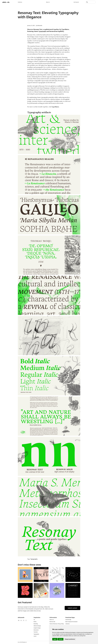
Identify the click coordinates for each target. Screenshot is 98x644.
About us (48, 2)
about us (52, 620)
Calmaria (68, 624)
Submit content (72, 608)
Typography (34, 559)
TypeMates (55, 107)
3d (34, 620)
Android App (68, 620)
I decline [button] (61, 639)
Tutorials (36, 632)
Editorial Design (37, 626)
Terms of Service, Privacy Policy (57, 624)
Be (19, 620)
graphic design (37, 628)
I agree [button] (55, 639)
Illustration (36, 630)
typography (36, 634)
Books (35, 622)
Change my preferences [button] (70, 639)
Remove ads (52, 622)
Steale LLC (25, 642)
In (21, 620)
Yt (24, 620)
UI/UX (35, 636)
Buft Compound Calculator (72, 622)
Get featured (76, 2)
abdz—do (6, 2)
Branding (36, 624)
